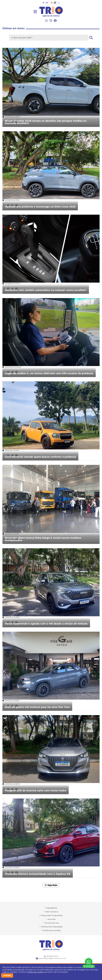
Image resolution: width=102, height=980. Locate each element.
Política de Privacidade (52, 927)
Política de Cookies (35, 972)
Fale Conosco (52, 912)
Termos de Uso (52, 923)
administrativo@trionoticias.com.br (51, 958)
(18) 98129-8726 (51, 956)
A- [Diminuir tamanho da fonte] (44, 3)
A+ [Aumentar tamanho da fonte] (47, 3)
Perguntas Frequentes (52, 915)
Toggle (56, 3)
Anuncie (52, 919)
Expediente (52, 908)
